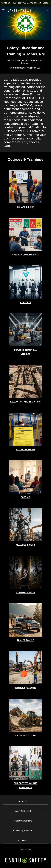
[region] (26, 3)
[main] (26, 57)
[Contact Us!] (26, 849)
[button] (3, 10)
